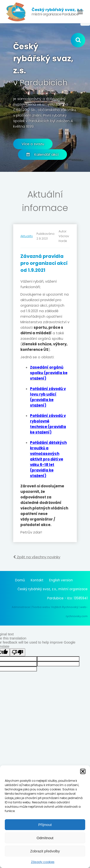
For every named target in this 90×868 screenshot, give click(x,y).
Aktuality (27, 236)
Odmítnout (45, 838)
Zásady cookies (43, 862)
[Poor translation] (18, 652)
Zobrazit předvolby (45, 851)
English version (61, 580)
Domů (20, 580)
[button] (83, 771)
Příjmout (45, 825)
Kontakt (37, 580)
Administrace (21, 607)
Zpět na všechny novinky (37, 557)
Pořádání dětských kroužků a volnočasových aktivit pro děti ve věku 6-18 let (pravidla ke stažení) (48, 459)
